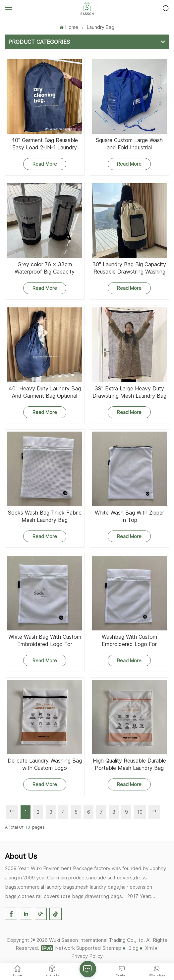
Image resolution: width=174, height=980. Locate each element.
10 (140, 812)
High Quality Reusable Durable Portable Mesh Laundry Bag (129, 764)
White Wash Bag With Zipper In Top (129, 516)
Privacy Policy (87, 956)
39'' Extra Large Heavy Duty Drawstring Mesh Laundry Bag (129, 392)
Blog (133, 948)
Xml (149, 948)
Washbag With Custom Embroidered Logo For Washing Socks (129, 641)
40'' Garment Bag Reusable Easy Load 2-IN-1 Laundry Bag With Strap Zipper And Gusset (45, 144)
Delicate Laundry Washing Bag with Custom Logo (45, 764)
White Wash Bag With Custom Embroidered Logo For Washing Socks (45, 641)
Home (69, 27)
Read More (45, 164)
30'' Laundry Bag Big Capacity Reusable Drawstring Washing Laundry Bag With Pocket (129, 268)
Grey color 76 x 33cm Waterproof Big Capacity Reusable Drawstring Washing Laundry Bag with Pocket (45, 268)
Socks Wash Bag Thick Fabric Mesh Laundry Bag (45, 516)
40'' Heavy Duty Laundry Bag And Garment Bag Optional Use (45, 392)
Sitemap (112, 948)
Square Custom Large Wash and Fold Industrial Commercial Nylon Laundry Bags (129, 144)
